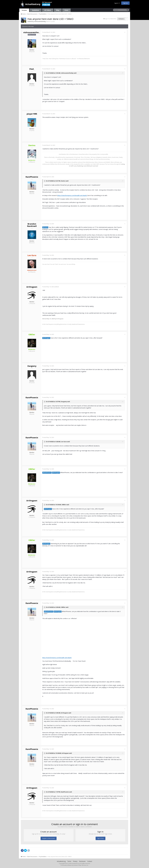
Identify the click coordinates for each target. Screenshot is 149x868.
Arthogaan (32, 287)
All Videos (48, 10)
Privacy (75, 861)
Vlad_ (32, 69)
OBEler (64, 505)
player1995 (32, 114)
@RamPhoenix (47, 473)
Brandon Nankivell (32, 225)
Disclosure (82, 861)
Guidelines (36, 10)
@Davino (46, 227)
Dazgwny (32, 366)
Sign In (117, 3)
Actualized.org (61, 861)
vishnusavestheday (40, 21)
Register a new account (49, 838)
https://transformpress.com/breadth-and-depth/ (73, 195)
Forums (24, 10)
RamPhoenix (32, 177)
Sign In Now (100, 838)
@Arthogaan (47, 338)
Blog (58, 10)
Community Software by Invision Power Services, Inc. (74, 865)
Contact (90, 861)
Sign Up (125, 3)
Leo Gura (64, 442)
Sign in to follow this (111, 19)
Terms (69, 861)
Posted (49, 32)
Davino (64, 181)
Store (66, 10)
